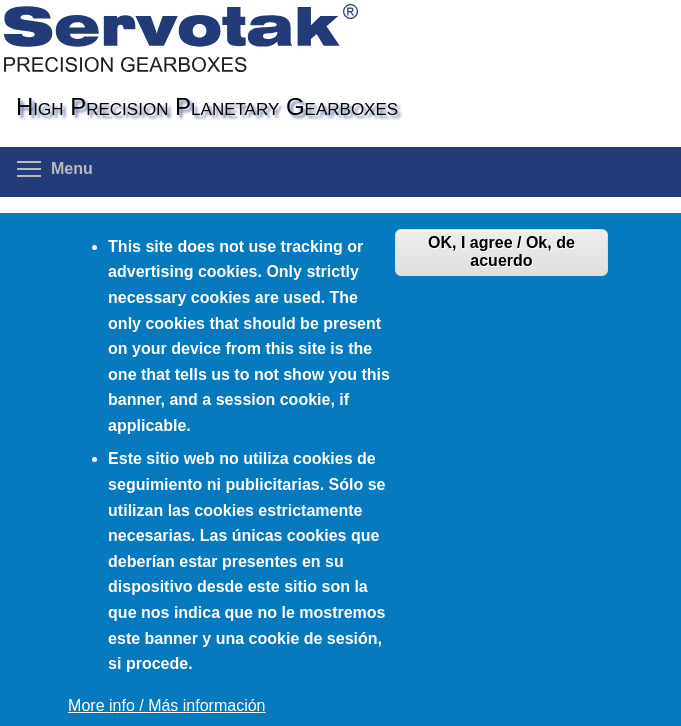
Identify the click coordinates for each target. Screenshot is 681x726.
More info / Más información (166, 705)
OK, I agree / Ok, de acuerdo (501, 251)
